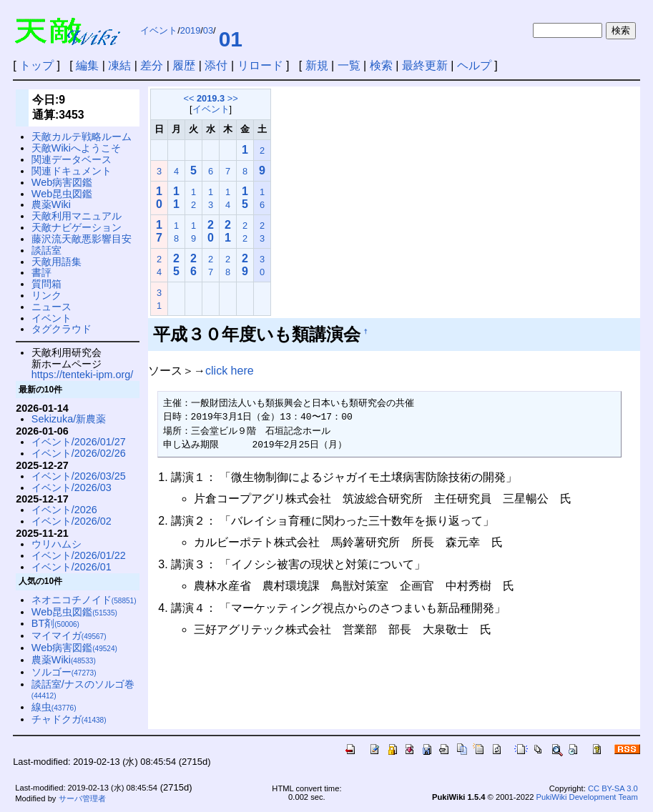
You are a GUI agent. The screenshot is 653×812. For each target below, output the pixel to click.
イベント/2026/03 (72, 487)
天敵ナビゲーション (77, 227)
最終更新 (425, 65)
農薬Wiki (51, 204)
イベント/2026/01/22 (79, 555)
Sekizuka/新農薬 (69, 419)
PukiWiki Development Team (587, 797)
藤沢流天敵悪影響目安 (82, 239)
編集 (87, 65)
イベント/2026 (64, 510)
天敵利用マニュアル (77, 216)
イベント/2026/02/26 (79, 453)
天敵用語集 (57, 262)
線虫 (54, 707)
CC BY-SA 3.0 (613, 788)
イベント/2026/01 (72, 567)
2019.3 (211, 98)
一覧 (349, 65)
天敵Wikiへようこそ (76, 148)
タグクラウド (62, 329)
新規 (317, 65)
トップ (36, 65)
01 (231, 39)
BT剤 (55, 623)
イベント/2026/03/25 (79, 476)
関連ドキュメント (72, 171)
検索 (381, 65)
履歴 (184, 65)
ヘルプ (474, 65)
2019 (190, 30)
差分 (152, 65)
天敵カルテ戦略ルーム (82, 137)
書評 (41, 272)
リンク (46, 295)
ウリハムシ (57, 544)
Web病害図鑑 (62, 182)
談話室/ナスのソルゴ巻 (83, 689)
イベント (159, 30)
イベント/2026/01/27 (79, 442)
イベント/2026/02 (72, 521)
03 (208, 30)
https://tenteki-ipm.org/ (82, 375)
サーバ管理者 (82, 798)
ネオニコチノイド (84, 600)
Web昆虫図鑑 (62, 194)
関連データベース (72, 159)
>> (233, 98)
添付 (216, 65)
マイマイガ (69, 635)
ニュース (51, 307)
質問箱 (46, 284)
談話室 (46, 250)
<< (188, 98)
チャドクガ (69, 719)
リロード (260, 65)
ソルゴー (64, 672)
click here (230, 371)
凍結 (119, 65)
